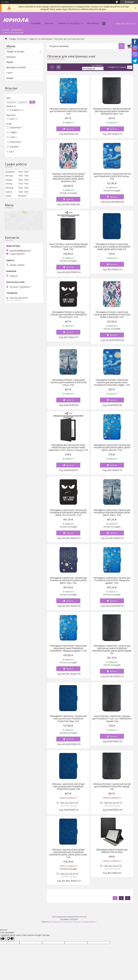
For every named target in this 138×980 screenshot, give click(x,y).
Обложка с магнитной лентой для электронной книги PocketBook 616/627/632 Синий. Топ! (68, 787)
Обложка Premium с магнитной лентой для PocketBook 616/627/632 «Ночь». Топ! (112, 176)
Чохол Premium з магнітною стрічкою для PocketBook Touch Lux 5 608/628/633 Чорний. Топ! (112, 719)
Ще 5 (11, 152)
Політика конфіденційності (85, 922)
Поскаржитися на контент (61, 922)
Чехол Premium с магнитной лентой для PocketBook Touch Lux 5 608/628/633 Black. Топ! (68, 247)
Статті (9, 73)
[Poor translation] (10, 939)
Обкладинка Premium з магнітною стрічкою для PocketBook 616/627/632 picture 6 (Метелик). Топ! (112, 315)
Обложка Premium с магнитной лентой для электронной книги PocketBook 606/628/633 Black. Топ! (112, 111)
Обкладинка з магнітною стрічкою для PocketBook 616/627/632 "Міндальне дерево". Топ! (112, 580)
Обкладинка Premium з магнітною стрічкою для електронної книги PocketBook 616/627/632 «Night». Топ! (112, 382)
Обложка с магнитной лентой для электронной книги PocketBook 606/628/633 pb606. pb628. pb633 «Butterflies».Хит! (68, 178)
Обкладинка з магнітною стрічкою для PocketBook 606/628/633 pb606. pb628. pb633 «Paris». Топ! (112, 513)
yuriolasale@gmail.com (20, 251)
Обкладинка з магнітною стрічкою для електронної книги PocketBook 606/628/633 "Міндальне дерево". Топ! (68, 648)
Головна (36, 23)
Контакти (11, 57)
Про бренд (93, 23)
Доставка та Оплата (16, 67)
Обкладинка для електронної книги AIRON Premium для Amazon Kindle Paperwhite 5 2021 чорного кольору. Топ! (68, 447)
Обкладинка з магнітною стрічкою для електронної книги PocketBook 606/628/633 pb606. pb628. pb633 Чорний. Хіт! (112, 650)
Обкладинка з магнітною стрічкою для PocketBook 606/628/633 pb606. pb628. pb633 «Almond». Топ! (112, 447)
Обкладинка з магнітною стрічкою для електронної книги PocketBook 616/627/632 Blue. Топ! (68, 719)
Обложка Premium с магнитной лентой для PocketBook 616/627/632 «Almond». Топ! (68, 111)
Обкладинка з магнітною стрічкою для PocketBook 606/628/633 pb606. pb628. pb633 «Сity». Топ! (68, 580)
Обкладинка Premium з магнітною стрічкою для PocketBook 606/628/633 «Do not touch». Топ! (68, 315)
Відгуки (10, 62)
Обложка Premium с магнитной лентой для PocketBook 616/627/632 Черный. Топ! (112, 787)
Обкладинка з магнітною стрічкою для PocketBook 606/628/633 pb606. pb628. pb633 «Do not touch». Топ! (68, 513)
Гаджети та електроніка (40, 39)
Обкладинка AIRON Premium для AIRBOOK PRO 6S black (112, 851)
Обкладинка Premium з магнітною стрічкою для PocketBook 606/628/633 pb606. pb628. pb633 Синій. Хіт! (112, 247)
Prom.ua (83, 917)
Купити (70, 129)
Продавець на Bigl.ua (69, 919)
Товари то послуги (69, 23)
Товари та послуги (18, 39)
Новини (10, 78)
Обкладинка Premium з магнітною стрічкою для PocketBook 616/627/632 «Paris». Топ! (68, 382)
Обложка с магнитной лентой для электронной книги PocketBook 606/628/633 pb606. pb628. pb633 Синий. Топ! (68, 853)
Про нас (49, 23)
